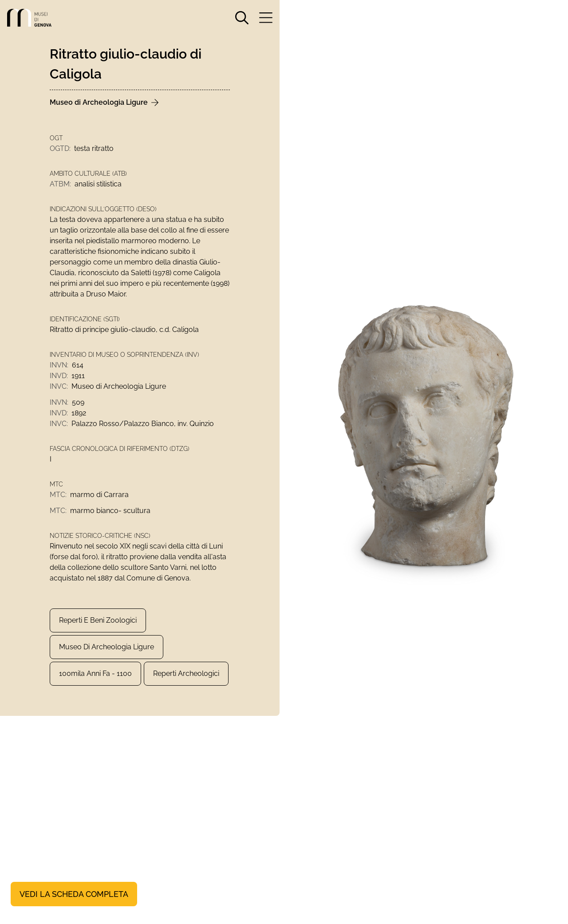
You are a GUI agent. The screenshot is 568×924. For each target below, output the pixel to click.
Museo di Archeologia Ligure (106, 647)
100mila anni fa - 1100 (95, 673)
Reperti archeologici (186, 673)
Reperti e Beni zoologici (98, 620)
